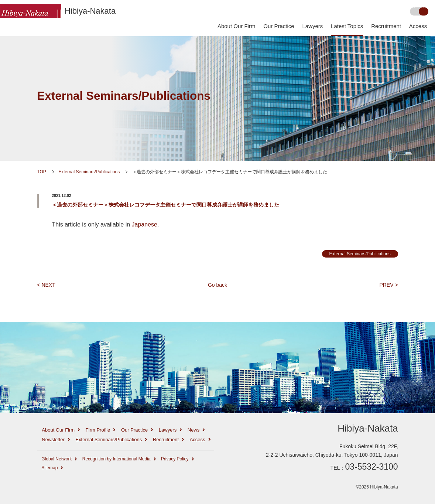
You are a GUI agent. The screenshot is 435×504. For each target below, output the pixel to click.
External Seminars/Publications (124, 96)
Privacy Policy (175, 459)
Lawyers (312, 26)
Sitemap (49, 468)
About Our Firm (237, 26)
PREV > (388, 285)
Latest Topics (347, 26)
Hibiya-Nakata (90, 11)
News (194, 430)
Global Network (56, 459)
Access (418, 26)
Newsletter (53, 440)
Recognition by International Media (117, 459)
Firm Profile (98, 430)
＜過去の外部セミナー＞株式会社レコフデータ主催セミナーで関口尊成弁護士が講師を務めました (165, 205)
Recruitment (386, 26)
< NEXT (46, 285)
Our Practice (279, 26)
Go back (217, 285)
